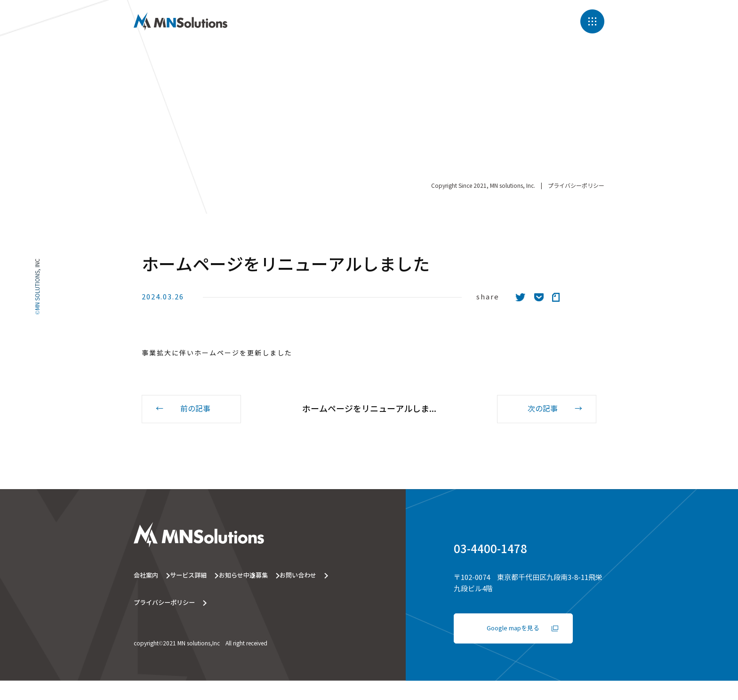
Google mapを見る (514, 630)
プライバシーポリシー (576, 173)
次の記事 (543, 409)
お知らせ (321, 577)
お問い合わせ (234, 602)
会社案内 (147, 577)
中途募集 (147, 602)
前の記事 (195, 409)
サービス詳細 (234, 577)
